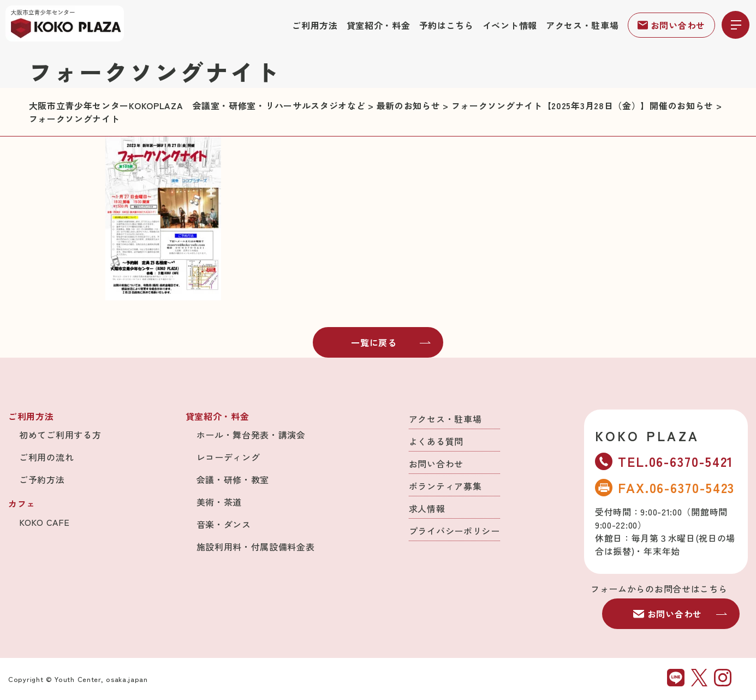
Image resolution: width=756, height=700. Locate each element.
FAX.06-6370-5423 (665, 487)
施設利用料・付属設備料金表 (256, 547)
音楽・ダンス (224, 524)
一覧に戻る (391, 342)
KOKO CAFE (44, 522)
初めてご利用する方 (60, 435)
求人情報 (427, 508)
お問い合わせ (671, 25)
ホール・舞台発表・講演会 (251, 435)
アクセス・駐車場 (582, 25)
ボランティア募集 (445, 486)
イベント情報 (510, 25)
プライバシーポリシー (454, 531)
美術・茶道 (219, 502)
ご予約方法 (42, 479)
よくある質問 (436, 441)
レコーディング (228, 457)
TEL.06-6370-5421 (664, 461)
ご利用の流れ (46, 457)
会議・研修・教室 (233, 479)
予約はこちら (447, 25)
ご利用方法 (315, 25)
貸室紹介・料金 (379, 25)
